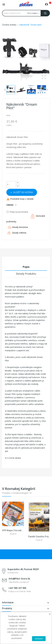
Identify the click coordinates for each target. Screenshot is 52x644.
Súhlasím (39, 639)
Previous (1, 59)
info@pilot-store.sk (19, 579)
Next (51, 59)
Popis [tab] (26, 267)
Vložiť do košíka (23, 192)
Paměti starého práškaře (39, 537)
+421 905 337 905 (17, 588)
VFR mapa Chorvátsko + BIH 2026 (13, 530)
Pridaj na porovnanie (17, 212)
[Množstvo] (11, 185)
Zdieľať (16, 205)
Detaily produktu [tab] (26, 274)
